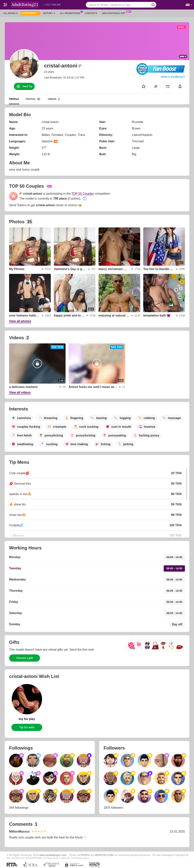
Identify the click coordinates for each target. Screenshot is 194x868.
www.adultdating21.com (53, 855)
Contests (91, 13)
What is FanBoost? (173, 77)
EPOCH (86, 855)
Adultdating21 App (115, 13)
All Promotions (71, 13)
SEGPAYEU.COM (104, 855)
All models (11, 13)
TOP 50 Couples (83, 194)
